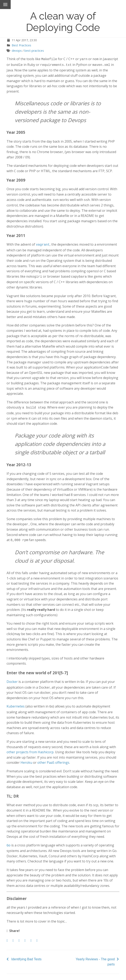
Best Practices (21, 45)
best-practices (34, 51)
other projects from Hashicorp (30, 748)
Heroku (26, 759)
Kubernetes (16, 703)
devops (17, 51)
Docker (12, 679)
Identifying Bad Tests (26, 955)
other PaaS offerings (53, 759)
